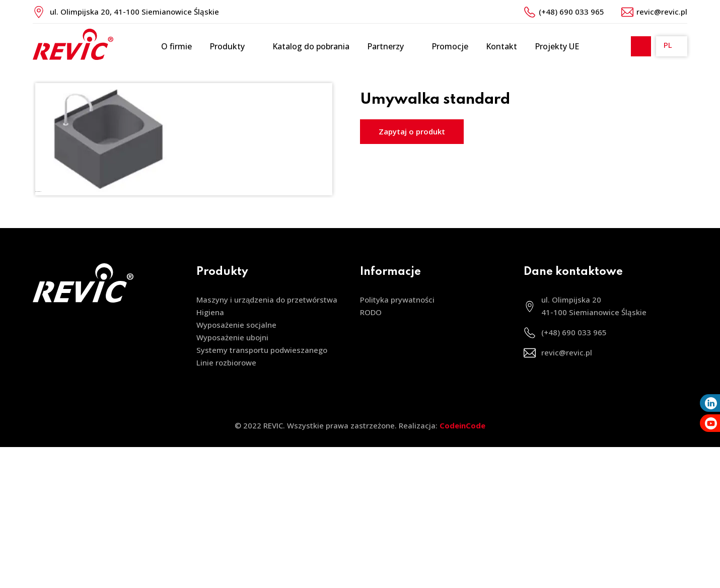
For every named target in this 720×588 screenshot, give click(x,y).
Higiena (210, 312)
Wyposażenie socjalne (236, 325)
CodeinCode (462, 425)
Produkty (232, 47)
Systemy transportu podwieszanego (262, 350)
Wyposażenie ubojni (232, 337)
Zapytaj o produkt (412, 131)
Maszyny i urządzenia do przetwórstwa (267, 300)
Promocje (450, 46)
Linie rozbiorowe (226, 362)
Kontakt (501, 46)
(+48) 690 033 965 (571, 12)
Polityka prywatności (397, 300)
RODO (371, 312)
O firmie (176, 46)
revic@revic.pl (662, 12)
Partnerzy (390, 47)
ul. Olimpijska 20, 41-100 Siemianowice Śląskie (134, 12)
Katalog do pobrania (311, 46)
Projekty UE (557, 46)
